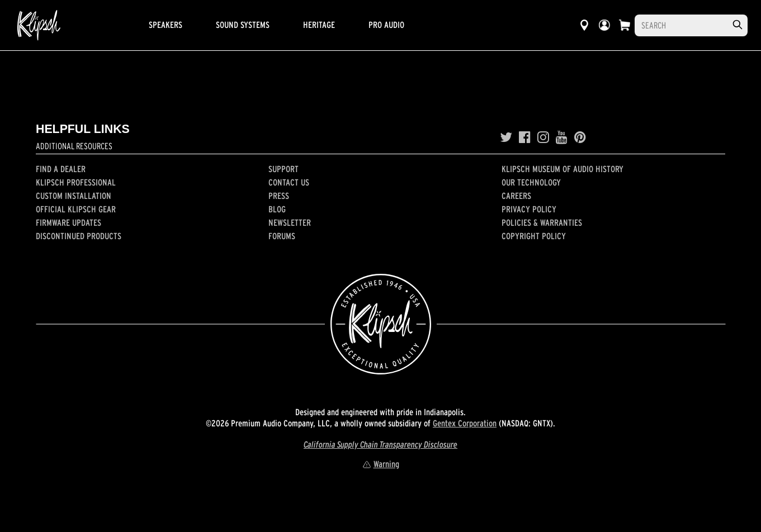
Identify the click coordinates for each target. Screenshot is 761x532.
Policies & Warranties (542, 222)
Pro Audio (386, 25)
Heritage (319, 25)
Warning (381, 464)
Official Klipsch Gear (76, 209)
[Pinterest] (580, 137)
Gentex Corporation (465, 423)
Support (283, 169)
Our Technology (531, 182)
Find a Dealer (61, 169)
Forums (282, 236)
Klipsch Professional (76, 182)
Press (279, 196)
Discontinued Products (79, 236)
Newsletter (290, 222)
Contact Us (289, 182)
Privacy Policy (529, 209)
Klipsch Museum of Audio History (563, 169)
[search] (738, 25)
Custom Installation (74, 196)
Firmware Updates (68, 222)
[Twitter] (506, 137)
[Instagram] (543, 137)
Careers (516, 196)
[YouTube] (562, 137)
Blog (277, 209)
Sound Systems (243, 25)
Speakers (166, 25)
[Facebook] (525, 137)
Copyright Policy (534, 236)
